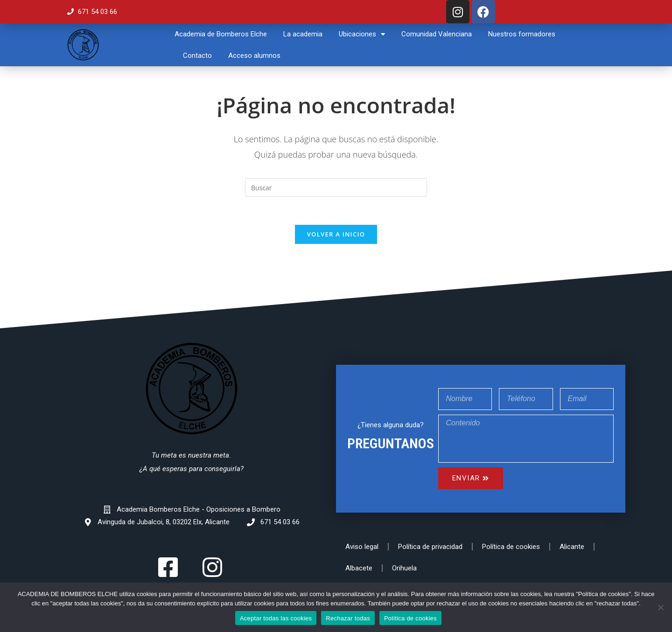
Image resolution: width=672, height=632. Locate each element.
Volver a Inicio (336, 234)
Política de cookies (511, 547)
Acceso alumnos (254, 56)
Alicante (572, 547)
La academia (303, 34)
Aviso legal (362, 547)
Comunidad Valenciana (437, 34)
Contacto (197, 56)
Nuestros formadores (522, 34)
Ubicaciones (362, 34)
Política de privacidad (430, 547)
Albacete (359, 568)
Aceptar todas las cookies (276, 618)
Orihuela (404, 568)
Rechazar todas (348, 618)
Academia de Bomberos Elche (221, 34)
